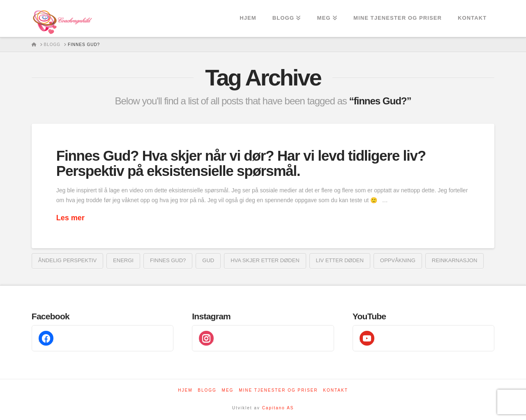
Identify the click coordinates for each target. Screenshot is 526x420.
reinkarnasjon (455, 260)
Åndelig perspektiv (67, 260)
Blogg (207, 390)
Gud (208, 260)
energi (123, 260)
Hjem (185, 390)
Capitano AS (278, 408)
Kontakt (335, 390)
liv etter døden (340, 260)
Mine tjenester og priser (278, 390)
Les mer (70, 218)
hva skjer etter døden (265, 260)
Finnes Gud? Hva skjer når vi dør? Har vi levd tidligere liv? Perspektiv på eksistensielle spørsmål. (241, 163)
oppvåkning (398, 260)
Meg (228, 390)
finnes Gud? (168, 260)
